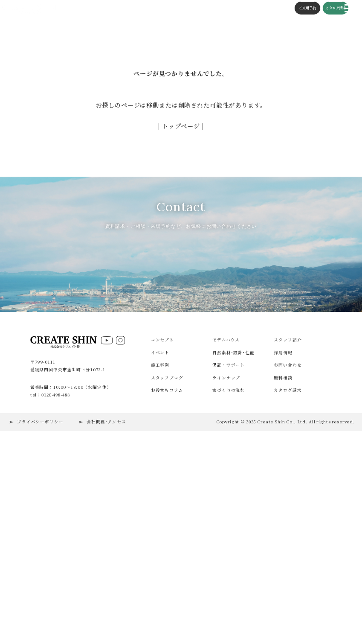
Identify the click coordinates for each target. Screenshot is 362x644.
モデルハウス (226, 535)
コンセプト (124, 9)
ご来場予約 (298, 9)
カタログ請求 (326, 9)
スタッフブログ (177, 9)
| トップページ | (181, 126)
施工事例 (102, 9)
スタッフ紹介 (288, 535)
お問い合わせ (288, 560)
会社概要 (243, 9)
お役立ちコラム (167, 585)
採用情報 (283, 548)
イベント (82, 9)
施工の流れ (221, 9)
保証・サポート (229, 560)
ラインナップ (226, 573)
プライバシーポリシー (40, 617)
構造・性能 (149, 9)
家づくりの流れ (229, 585)
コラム (201, 9)
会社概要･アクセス (106, 617)
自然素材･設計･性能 (233, 548)
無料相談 (283, 573)
